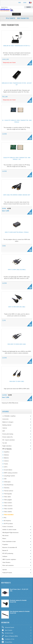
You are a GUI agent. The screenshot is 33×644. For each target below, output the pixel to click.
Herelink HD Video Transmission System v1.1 (17, 46)
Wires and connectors (8, 565)
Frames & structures (8, 527)
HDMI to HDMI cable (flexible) (17, 270)
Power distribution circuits (9, 541)
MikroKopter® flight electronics (10, 533)
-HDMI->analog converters (10, 473)
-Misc (5, 518)
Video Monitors (6, 562)
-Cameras (6, 461)
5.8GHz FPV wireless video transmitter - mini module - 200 (17, 158)
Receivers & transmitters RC (10, 547)
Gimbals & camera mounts (9, 530)
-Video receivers (8, 506)
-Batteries (6, 458)
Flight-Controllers (7, 446)
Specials (5, 570)
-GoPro (5, 467)
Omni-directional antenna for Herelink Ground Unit (20, 612)
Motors (4, 538)
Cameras (5, 428)
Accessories (5, 419)
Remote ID (5, 550)
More (29, 62)
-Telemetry (6, 488)
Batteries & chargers (8, 422)
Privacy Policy (7, 642)
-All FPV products (8, 524)
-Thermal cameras (8, 491)
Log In (25, 3)
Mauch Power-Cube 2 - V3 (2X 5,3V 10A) (19, 590)
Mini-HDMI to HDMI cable (17, 381)
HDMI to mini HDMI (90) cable (17, 307)
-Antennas (6, 455)
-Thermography (8, 494)
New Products (7, 630)
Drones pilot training (8, 434)
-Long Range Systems (9, 476)
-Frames (6, 464)
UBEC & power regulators (9, 559)
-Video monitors (8, 503)
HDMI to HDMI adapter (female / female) (17, 232)
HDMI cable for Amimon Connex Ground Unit (17, 195)
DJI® (4, 431)
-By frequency (7, 521)
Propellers (5, 544)
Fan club (5, 443)
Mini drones (5, 535)
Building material (7, 425)
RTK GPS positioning (8, 553)
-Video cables (7, 497)
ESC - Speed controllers (9, 440)
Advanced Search (8, 627)
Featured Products (7, 573)
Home (20, 3)
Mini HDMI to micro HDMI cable (17, 344)
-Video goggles (8, 500)
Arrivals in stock (7, 633)
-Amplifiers (6, 452)
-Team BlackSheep (8, 485)
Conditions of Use (8, 639)
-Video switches (8, 512)
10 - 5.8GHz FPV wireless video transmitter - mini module (17, 121)
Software (5, 556)
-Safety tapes (7, 482)
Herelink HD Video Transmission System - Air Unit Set (17, 84)
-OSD (5, 479)
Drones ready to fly (7, 437)
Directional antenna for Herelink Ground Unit (18, 601)
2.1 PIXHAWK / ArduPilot (9, 416)
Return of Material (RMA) (10, 636)
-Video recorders (8, 509)
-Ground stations (8, 470)
